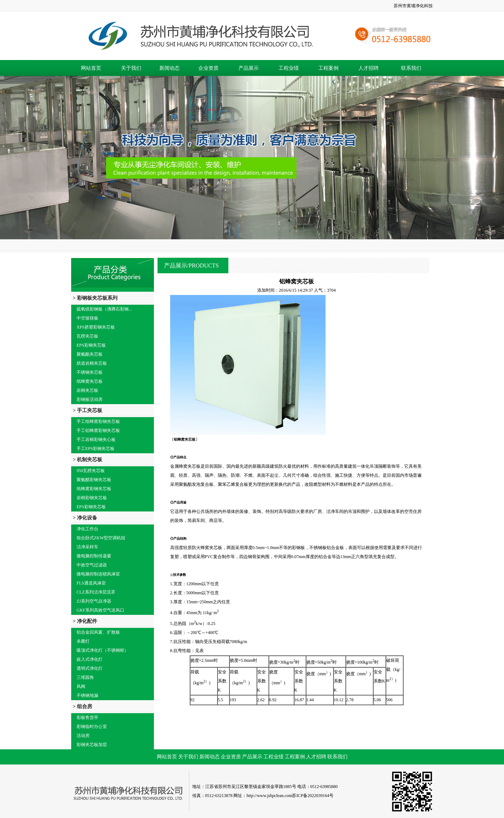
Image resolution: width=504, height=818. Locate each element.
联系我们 (411, 68)
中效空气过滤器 (92, 565)
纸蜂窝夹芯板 (90, 381)
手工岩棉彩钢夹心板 (96, 440)
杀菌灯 (83, 641)
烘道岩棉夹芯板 (92, 363)
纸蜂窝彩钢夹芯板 (94, 489)
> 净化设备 (85, 518)
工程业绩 (289, 68)
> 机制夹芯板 (88, 460)
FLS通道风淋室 (91, 583)
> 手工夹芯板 (88, 410)
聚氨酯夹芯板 (90, 354)
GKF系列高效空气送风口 (100, 610)
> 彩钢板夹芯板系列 (95, 298)
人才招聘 (369, 68)
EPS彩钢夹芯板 (91, 345)
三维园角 (85, 677)
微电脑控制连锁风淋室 (98, 574)
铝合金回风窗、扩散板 (98, 632)
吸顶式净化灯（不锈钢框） (103, 650)
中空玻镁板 (87, 318)
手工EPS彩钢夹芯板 (96, 449)
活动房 (83, 736)
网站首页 (91, 68)
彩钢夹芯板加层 (92, 745)
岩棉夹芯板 (87, 390)
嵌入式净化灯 (90, 659)
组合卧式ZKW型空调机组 (101, 538)
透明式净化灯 (90, 668)
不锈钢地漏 (87, 695)
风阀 (81, 686)
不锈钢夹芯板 (90, 372)
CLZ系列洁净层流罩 (96, 592)
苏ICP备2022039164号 (313, 796)
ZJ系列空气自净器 (94, 601)
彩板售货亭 (87, 718)
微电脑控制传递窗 (94, 556)
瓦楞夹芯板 (87, 336)
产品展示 (249, 68)
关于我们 (131, 68)
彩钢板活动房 (90, 399)
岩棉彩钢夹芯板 (92, 498)
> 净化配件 (85, 621)
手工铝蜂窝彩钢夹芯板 (98, 431)
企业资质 (208, 68)
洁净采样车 (87, 547)
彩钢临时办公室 (92, 727)
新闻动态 (169, 68)
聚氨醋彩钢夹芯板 (94, 480)
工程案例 (328, 68)
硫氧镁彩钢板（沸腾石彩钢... (104, 309)
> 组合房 (83, 706)
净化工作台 (87, 529)
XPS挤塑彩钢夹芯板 (96, 327)
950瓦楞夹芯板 (91, 471)
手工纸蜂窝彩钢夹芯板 (98, 421)
